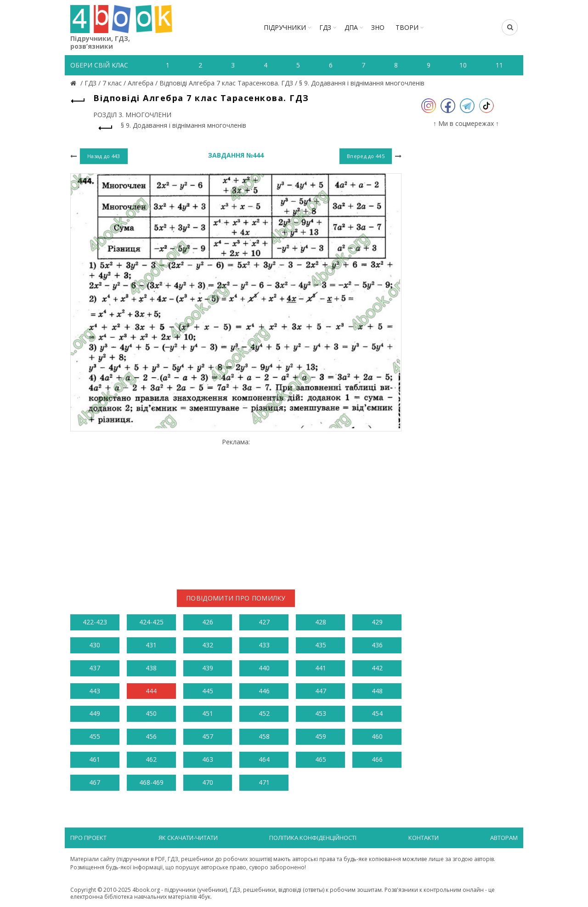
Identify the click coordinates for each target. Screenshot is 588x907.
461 (95, 759)
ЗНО (378, 27)
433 (264, 645)
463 (208, 759)
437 (95, 668)
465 (321, 759)
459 (321, 736)
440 (264, 668)
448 (377, 691)
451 (208, 713)
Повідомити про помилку (236, 598)
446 (264, 691)
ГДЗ (325, 27)
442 (377, 668)
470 (208, 782)
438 (151, 668)
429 (377, 622)
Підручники (285, 27)
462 (151, 759)
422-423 (95, 622)
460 (377, 736)
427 (264, 622)
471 (264, 782)
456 (151, 736)
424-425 (151, 622)
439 (208, 668)
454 (377, 713)
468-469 (151, 782)
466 (377, 759)
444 (151, 691)
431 (151, 645)
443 (95, 691)
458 (264, 736)
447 (321, 691)
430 (95, 645)
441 (321, 668)
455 (95, 736)
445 (208, 691)
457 (208, 736)
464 (264, 759)
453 (321, 713)
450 (151, 713)
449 (95, 713)
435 (321, 645)
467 (95, 782)
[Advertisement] (236, 510)
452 (264, 713)
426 (208, 622)
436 (377, 645)
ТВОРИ (407, 27)
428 (321, 622)
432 (208, 645)
